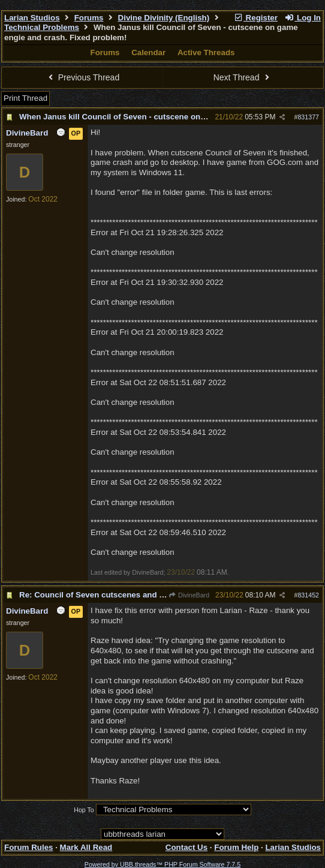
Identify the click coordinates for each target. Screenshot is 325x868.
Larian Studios (32, 18)
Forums (89, 18)
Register (255, 18)
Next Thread (243, 77)
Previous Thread (82, 77)
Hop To (84, 810)
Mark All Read (86, 847)
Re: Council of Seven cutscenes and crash (100, 595)
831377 (308, 117)
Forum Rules (28, 847)
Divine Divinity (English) (164, 18)
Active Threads (206, 52)
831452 (308, 595)
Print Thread (25, 98)
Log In (303, 18)
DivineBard (189, 595)
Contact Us (186, 847)
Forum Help (236, 847)
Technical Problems (42, 27)
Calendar (148, 52)
